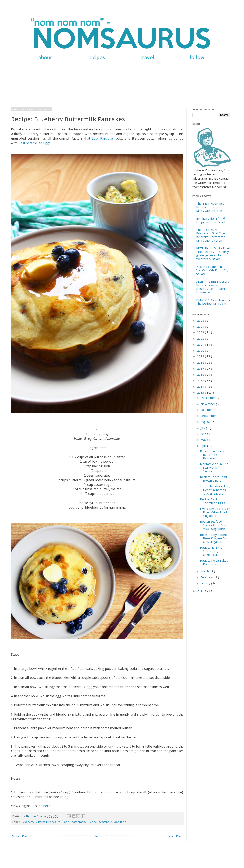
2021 (201, 344)
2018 (201, 362)
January (206, 583)
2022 (201, 338)
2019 (201, 356)
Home (98, 836)
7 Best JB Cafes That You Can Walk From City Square (212, 270)
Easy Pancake (102, 138)
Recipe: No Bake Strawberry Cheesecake (211, 551)
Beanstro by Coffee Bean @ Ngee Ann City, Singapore (214, 538)
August (206, 422)
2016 (201, 374)
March (205, 571)
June (204, 434)
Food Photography (75, 822)
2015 (201, 380)
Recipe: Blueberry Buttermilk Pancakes (212, 455)
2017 (201, 368)
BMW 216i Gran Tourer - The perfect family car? (213, 302)
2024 (201, 326)
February (207, 577)
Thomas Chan (35, 816)
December (208, 398)
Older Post (175, 836)
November (208, 404)
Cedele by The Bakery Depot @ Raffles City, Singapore (215, 490)
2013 (201, 392)
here (47, 806)
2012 (201, 591)
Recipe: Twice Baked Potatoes (214, 562)
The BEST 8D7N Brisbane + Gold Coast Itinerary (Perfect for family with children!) (211, 235)
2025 (201, 320)
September (209, 416)
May (204, 440)
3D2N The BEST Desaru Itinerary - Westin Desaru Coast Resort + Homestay (213, 287)
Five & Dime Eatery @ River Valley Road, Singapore (215, 512)
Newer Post (20, 836)
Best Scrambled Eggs (35, 143)
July (203, 428)
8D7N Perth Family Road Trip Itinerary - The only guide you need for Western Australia (213, 253)
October (207, 410)
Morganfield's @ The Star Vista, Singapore (214, 467)
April (204, 446)
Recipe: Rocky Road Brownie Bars (213, 479)
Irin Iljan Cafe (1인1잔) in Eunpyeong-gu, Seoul (213, 220)
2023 (201, 332)
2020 (201, 350)
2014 (201, 386)
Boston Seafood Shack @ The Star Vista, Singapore (213, 525)
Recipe (93, 822)
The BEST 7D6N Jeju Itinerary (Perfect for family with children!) (210, 207)
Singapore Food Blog (113, 822)
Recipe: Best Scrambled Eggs (212, 501)
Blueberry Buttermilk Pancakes (42, 822)
